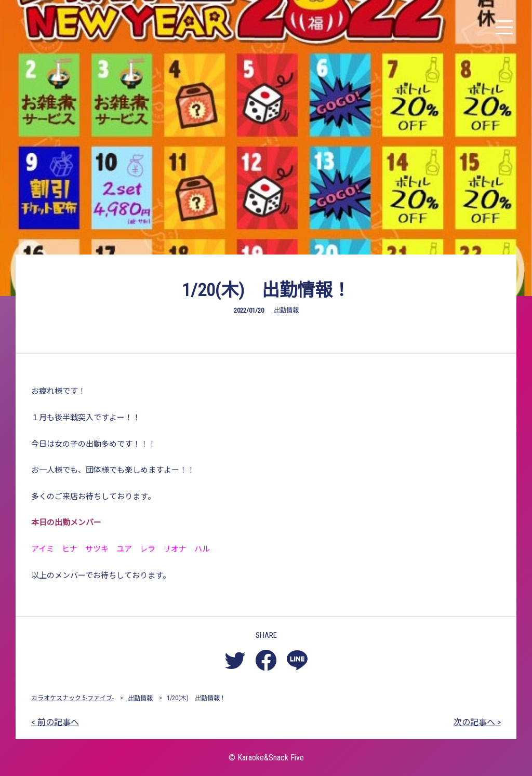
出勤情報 (286, 310)
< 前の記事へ (55, 722)
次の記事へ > (477, 722)
